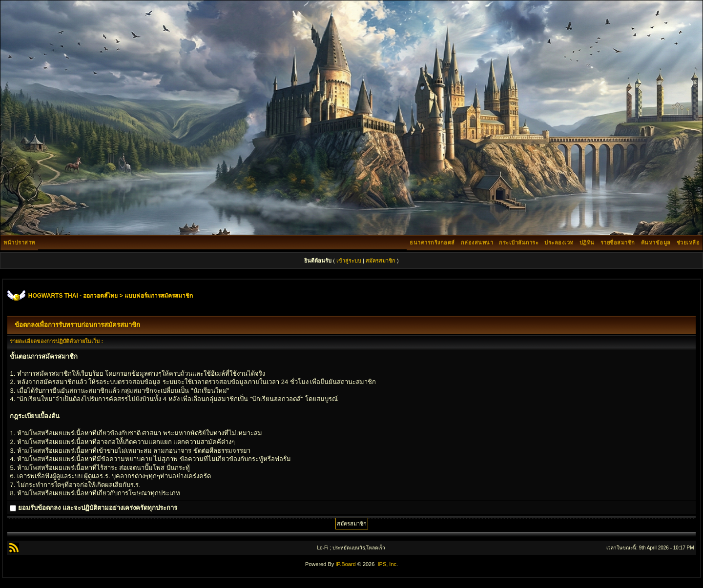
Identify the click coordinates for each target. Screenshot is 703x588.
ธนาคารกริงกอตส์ (432, 243)
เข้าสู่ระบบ (349, 261)
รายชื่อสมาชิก (618, 243)
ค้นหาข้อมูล (656, 243)
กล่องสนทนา (477, 243)
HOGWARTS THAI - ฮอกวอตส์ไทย (73, 296)
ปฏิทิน (587, 243)
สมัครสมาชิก (381, 261)
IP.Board (345, 564)
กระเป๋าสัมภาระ (519, 243)
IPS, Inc (387, 564)
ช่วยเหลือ (688, 243)
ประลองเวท (559, 243)
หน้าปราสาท (19, 243)
